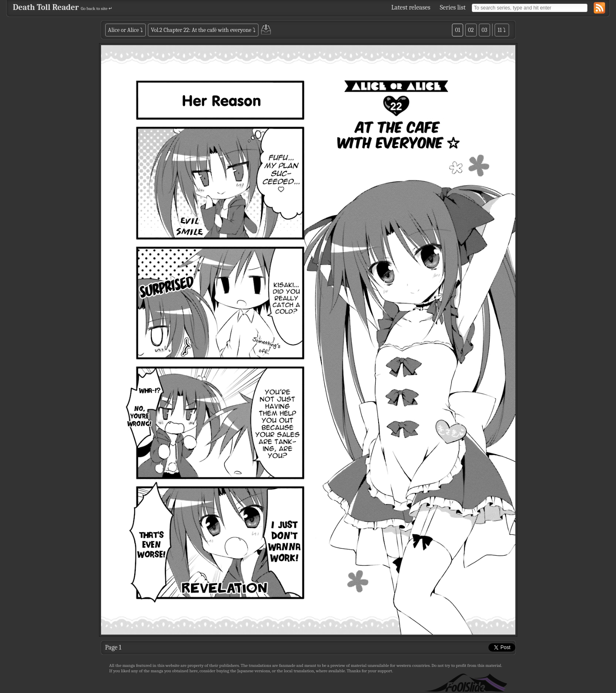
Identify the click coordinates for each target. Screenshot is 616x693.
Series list (453, 7)
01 (457, 30)
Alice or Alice (124, 30)
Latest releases (411, 7)
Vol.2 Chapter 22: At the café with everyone (201, 30)
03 (485, 30)
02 (471, 30)
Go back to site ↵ (97, 8)
